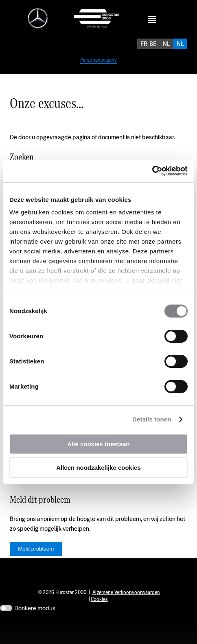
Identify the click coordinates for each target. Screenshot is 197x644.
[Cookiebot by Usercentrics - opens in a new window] (152, 171)
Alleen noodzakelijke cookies (98, 468)
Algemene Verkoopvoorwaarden (126, 613)
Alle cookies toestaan (98, 444)
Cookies (99, 620)
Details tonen (152, 419)
